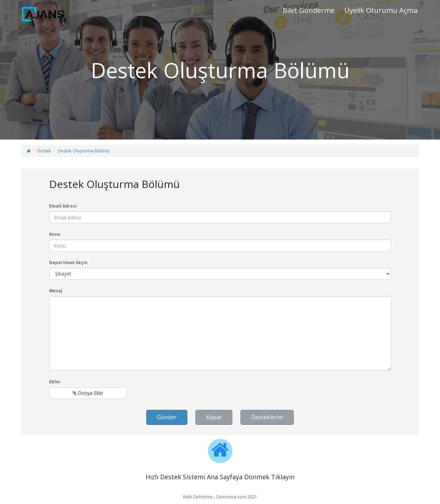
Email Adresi (63, 206)
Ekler (55, 382)
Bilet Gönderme (309, 10)
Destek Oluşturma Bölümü (84, 151)
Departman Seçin (68, 262)
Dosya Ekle (88, 393)
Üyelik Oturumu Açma (381, 10)
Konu (55, 234)
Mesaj (56, 291)
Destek (44, 151)
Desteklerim (267, 417)
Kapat (214, 417)
